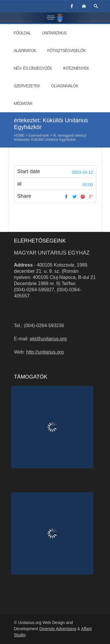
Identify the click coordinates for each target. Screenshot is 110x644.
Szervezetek (27, 86)
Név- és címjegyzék (33, 68)
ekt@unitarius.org (48, 339)
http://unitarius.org (45, 352)
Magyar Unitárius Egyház (52, 253)
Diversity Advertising (58, 629)
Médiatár (23, 103)
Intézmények (76, 68)
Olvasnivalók (65, 86)
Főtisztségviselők (66, 51)
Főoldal (22, 33)
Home (19, 136)
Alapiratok (25, 51)
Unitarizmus (54, 33)
